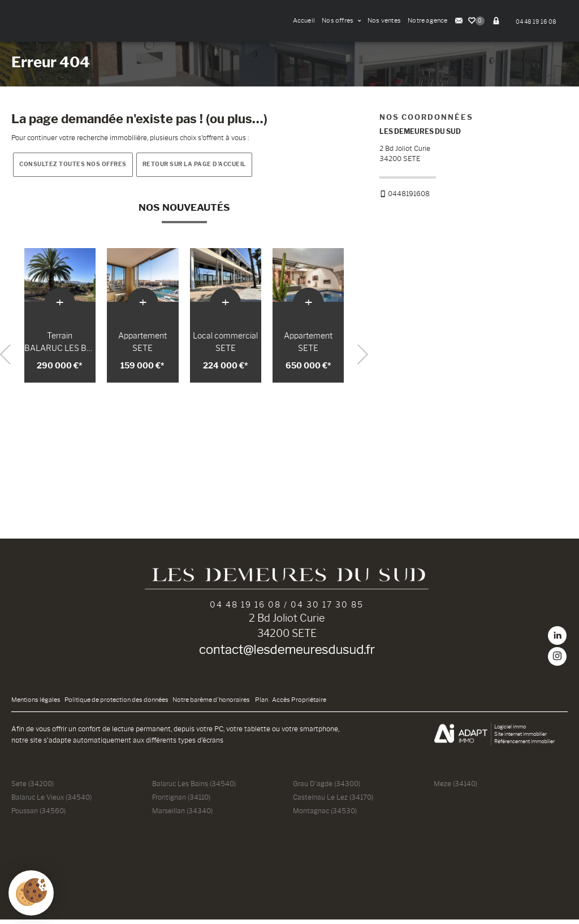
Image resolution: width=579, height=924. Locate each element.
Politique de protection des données (116, 704)
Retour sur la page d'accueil (194, 169)
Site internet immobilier (520, 738)
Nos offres (341, 21)
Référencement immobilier (524, 746)
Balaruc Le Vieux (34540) (51, 802)
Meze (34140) (455, 788)
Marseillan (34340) (182, 815)
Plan (262, 704)
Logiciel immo (510, 731)
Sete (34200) (33, 788)
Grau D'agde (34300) (327, 788)
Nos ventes (384, 21)
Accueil (304, 21)
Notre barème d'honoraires (212, 704)
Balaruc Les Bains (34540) (194, 788)
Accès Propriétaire (299, 704)
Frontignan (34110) (181, 802)
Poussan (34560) (38, 815)
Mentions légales (36, 704)
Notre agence (428, 21)
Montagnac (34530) (325, 815)
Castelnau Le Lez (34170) (333, 802)
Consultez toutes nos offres (73, 169)
